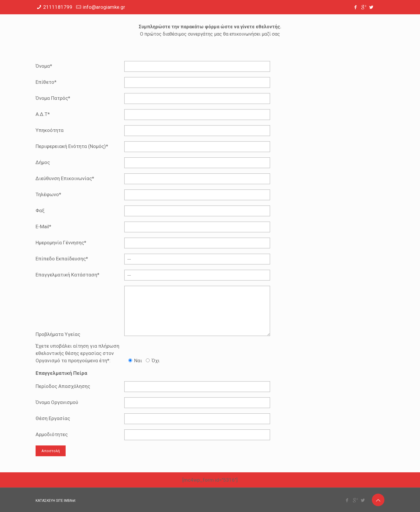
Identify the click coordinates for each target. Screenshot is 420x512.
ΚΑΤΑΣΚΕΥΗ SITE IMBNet (56, 501)
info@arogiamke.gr (104, 7)
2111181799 (58, 7)
